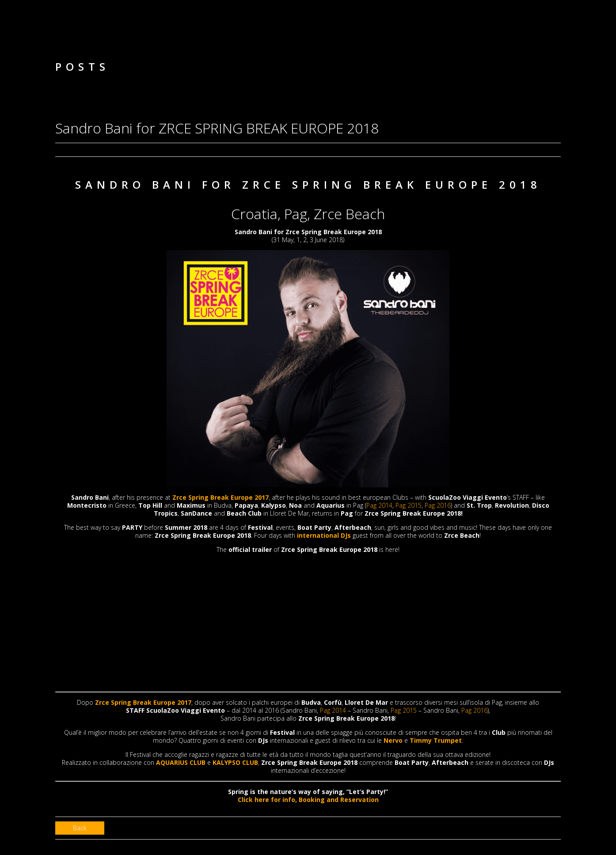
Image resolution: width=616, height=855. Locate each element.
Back (80, 828)
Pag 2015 (409, 505)
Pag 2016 (438, 505)
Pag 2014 (379, 505)
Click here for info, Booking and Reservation (308, 800)
